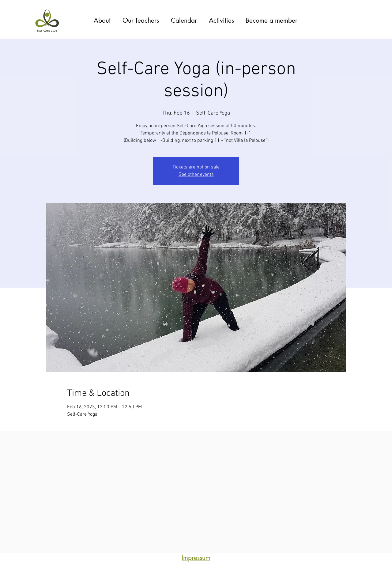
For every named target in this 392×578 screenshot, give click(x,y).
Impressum (196, 558)
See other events (196, 175)
